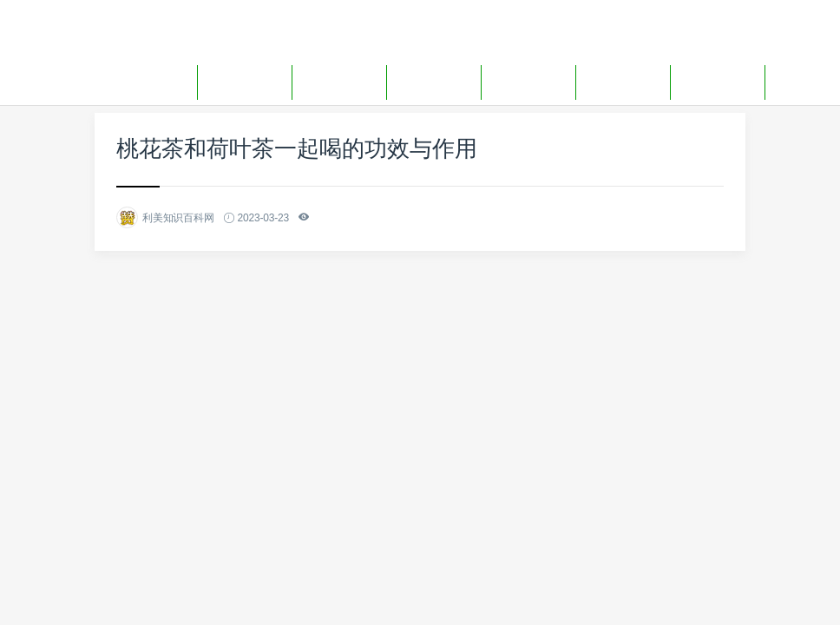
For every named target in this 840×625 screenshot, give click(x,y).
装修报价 (339, 82)
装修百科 (245, 82)
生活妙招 (528, 82)
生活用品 (623, 82)
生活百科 (434, 82)
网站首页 (150, 82)
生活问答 (718, 82)
